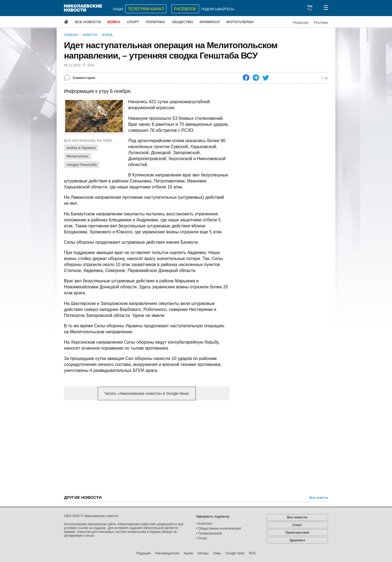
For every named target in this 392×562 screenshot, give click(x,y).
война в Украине (81, 148)
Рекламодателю (167, 553)
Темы (217, 553)
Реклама (321, 22)
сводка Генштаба (82, 165)
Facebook (185, 9)
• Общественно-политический (218, 529)
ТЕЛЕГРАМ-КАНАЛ (146, 9)
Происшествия (297, 533)
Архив (188, 553)
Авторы (203, 553)
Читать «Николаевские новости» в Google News (147, 393)
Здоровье (297, 540)
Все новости (88, 22)
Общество (182, 22)
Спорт (133, 22)
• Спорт (202, 538)
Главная (71, 35)
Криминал (210, 22)
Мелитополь (78, 156)
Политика (155, 22)
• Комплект (204, 524)
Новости (90, 35)
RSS (252, 553)
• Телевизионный (209, 533)
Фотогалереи (240, 22)
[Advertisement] (147, 447)
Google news (235, 553)
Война (114, 22)
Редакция (301, 22)
